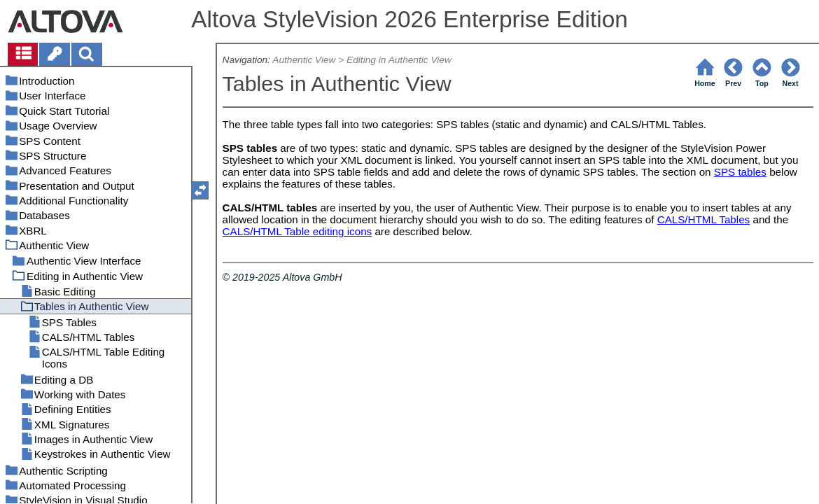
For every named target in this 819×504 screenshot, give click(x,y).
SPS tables (740, 172)
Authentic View (304, 60)
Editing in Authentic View (399, 60)
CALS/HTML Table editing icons (297, 231)
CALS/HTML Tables (704, 219)
